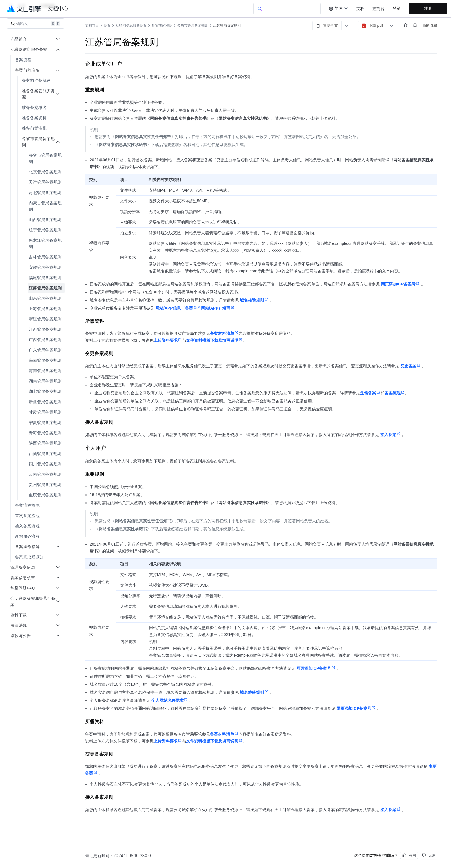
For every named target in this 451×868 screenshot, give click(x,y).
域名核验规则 (254, 300)
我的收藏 (430, 25)
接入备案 (390, 435)
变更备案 (411, 366)
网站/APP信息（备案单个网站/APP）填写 (195, 308)
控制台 (379, 9)
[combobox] (339, 9)
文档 (360, 9)
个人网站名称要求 (170, 700)
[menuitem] (36, 60)
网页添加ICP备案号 (400, 284)
